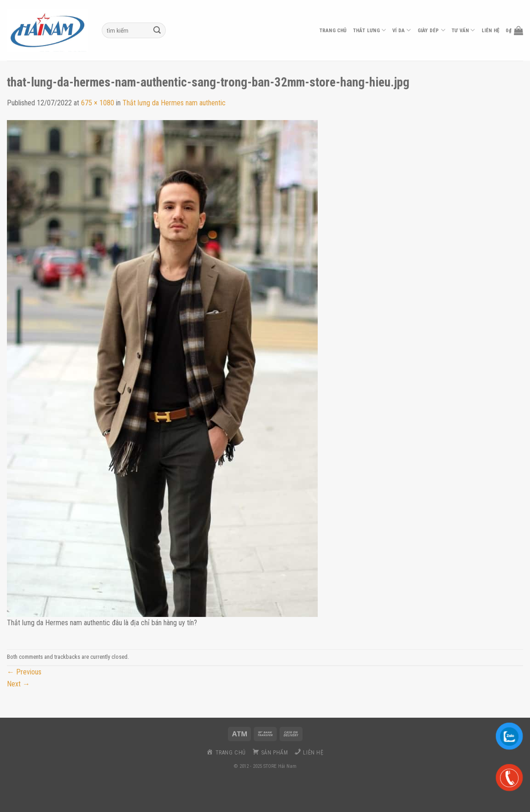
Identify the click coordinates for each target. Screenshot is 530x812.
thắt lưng (370, 30)
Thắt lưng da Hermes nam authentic (174, 103)
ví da (402, 30)
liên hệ (491, 31)
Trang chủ (333, 31)
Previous (24, 672)
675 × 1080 (98, 103)
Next (18, 684)
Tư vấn (463, 30)
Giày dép (431, 30)
